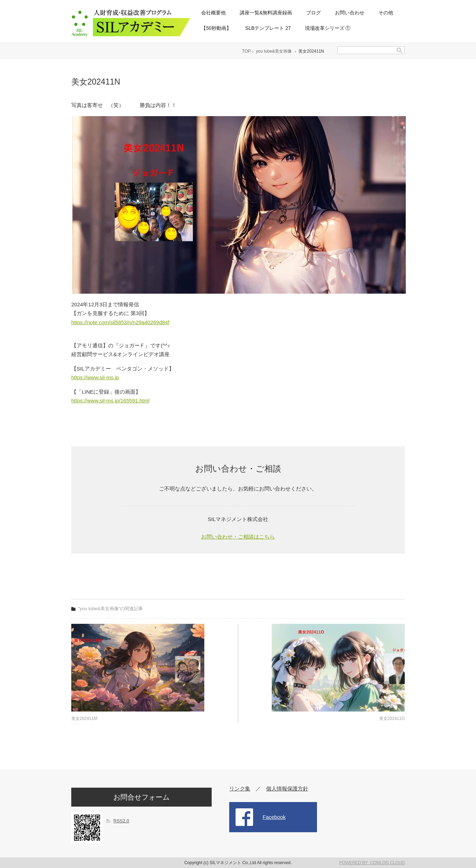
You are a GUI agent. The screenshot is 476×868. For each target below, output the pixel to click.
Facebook (274, 817)
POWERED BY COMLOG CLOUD (372, 863)
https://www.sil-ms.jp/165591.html (110, 400)
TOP (246, 51)
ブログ (313, 13)
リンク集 (240, 789)
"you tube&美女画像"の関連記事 (111, 609)
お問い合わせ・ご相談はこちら (238, 537)
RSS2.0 (121, 821)
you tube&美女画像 (274, 51)
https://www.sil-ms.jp (95, 377)
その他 (386, 13)
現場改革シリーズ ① (328, 28)
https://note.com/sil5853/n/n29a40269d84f (120, 322)
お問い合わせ (350, 13)
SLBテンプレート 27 (268, 28)
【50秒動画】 (216, 28)
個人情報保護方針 (287, 789)
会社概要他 (213, 13)
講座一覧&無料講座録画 (266, 13)
